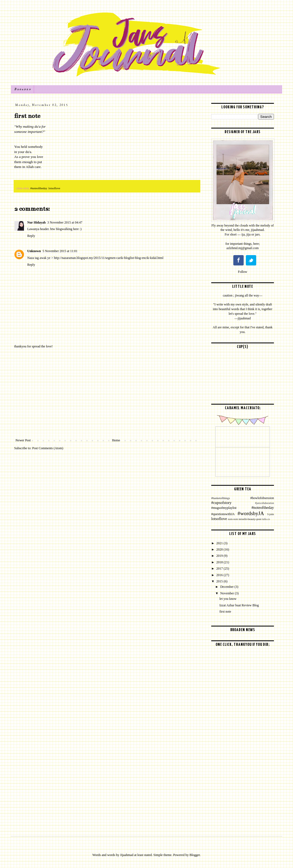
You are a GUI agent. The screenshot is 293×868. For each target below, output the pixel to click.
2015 (220, 581)
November (228, 593)
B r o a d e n (22, 89)
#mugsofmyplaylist (224, 508)
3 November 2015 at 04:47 (65, 222)
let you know (228, 599)
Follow (243, 272)
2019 (220, 556)
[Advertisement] (107, 393)
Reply (31, 236)
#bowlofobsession (262, 498)
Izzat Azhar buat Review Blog (239, 605)
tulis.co (266, 519)
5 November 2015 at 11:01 (60, 251)
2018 (220, 562)
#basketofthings (220, 498)
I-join (271, 514)
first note (225, 612)
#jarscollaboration (265, 503)
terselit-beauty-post (250, 519)
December (227, 587)
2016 (220, 575)
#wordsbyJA (251, 513)
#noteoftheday (39, 188)
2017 (220, 569)
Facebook (238, 260)
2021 (220, 543)
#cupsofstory (221, 503)
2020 (220, 549)
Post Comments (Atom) (48, 448)
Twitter (251, 260)
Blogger (195, 855)
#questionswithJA (223, 514)
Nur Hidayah (36, 222)
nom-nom (233, 519)
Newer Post (23, 440)
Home (116, 440)
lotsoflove (54, 188)
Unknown (34, 251)
